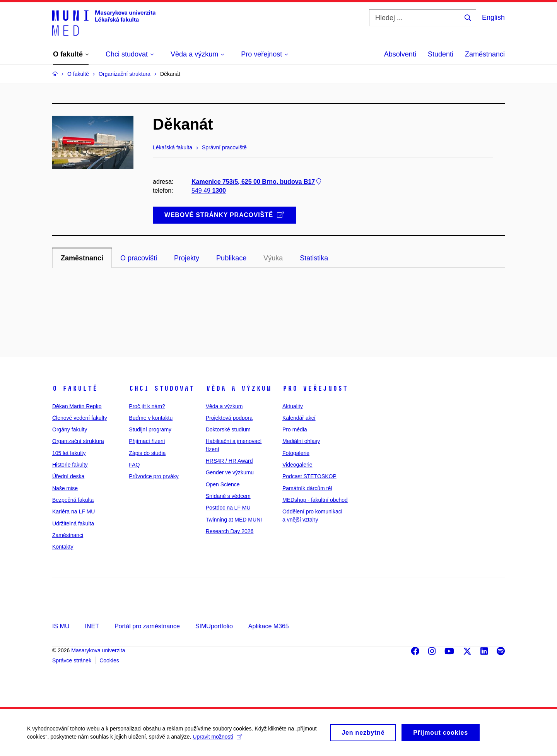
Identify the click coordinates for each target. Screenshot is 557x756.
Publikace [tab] (231, 258)
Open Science (223, 484)
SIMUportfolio (214, 626)
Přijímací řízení (147, 441)
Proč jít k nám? (147, 406)
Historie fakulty (70, 465)
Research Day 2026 (230, 531)
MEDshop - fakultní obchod (315, 500)
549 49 (209, 191)
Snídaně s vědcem (228, 496)
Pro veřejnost (315, 388)
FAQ (134, 465)
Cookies (109, 660)
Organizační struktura (78, 441)
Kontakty (63, 547)
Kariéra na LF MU (73, 511)
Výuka (273, 258)
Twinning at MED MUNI (234, 520)
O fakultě (75, 388)
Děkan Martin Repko (77, 406)
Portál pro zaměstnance (147, 626)
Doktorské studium (228, 429)
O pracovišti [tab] (139, 258)
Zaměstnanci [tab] (82, 258)
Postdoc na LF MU (228, 508)
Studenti (441, 54)
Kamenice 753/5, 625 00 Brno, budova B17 (257, 182)
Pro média (295, 429)
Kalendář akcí (299, 418)
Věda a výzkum (238, 388)
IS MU (61, 626)
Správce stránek (72, 660)
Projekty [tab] (187, 258)
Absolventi (400, 54)
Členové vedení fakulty (80, 418)
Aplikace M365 (269, 626)
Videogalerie (297, 465)
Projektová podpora (229, 418)
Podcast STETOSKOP (309, 476)
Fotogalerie (296, 453)
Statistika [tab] (314, 258)
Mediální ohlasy (301, 441)
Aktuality (293, 406)
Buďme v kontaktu (151, 418)
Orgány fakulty (70, 429)
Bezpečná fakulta (73, 500)
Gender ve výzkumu (230, 472)
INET (92, 626)
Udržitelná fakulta (73, 523)
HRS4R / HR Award (229, 461)
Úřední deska (68, 476)
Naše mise (65, 488)
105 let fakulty (69, 453)
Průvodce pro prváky (154, 476)
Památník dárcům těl (307, 488)
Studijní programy (150, 429)
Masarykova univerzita (98, 650)
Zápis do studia (147, 453)
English (493, 17)
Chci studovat (161, 388)
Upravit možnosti (217, 739)
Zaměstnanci (485, 54)
